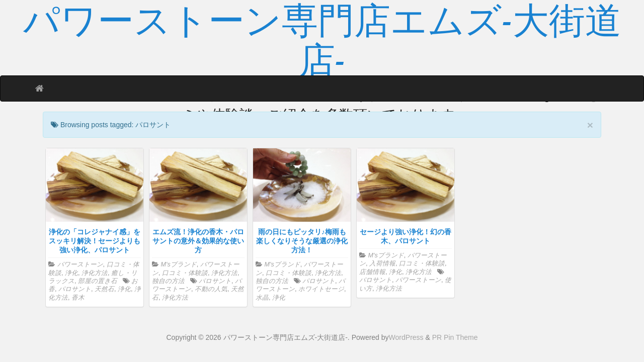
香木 (78, 298)
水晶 (262, 298)
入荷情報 (382, 263)
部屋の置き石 (98, 281)
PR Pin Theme (455, 337)
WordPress (406, 337)
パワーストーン (80, 264)
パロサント (75, 289)
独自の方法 (168, 281)
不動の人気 (211, 289)
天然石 (104, 289)
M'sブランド (179, 264)
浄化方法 (95, 273)
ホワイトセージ (321, 289)
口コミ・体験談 (185, 273)
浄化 (71, 273)
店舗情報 (372, 272)
